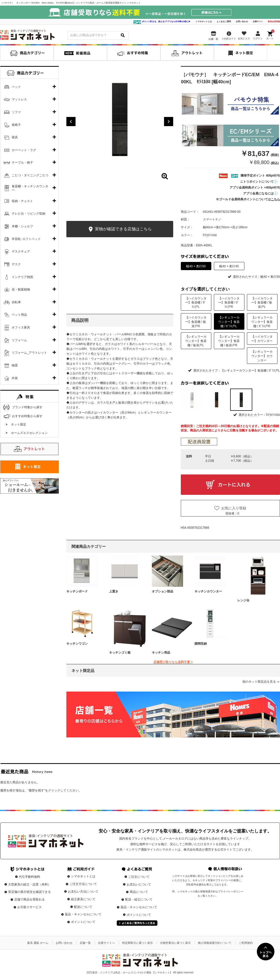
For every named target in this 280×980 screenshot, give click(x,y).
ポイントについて (83, 922)
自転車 (16, 302)
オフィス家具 (21, 327)
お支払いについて (139, 884)
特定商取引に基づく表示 (137, 943)
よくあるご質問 (224, 22)
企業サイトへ (106, 943)
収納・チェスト (22, 201)
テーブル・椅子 (22, 163)
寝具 (15, 137)
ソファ (16, 112)
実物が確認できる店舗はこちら (120, 229)
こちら (275, 199)
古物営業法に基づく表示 (175, 943)
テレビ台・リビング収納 (28, 214)
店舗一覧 (85, 943)
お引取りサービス (30, 907)
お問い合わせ (242, 22)
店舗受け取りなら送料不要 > (173, 662)
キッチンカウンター (208, 591)
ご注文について (139, 877)
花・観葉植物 (21, 289)
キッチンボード (77, 591)
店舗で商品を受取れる (30, 899)
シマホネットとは (204, 22)
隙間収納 (201, 644)
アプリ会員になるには (260, 193)
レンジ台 (243, 600)
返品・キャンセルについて (83, 914)
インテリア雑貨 (22, 277)
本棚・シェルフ (22, 226)
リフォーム (19, 340)
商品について (139, 892)
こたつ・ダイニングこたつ (30, 175)
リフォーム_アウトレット (29, 353)
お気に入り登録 (234, 508)
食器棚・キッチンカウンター (30, 188)
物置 (15, 365)
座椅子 (16, 125)
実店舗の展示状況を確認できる (30, 892)
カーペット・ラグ (24, 150)
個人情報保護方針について (215, 943)
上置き (114, 591)
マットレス (19, 99)
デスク (16, 264)
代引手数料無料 (30, 877)
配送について (83, 907)
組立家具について (83, 899)
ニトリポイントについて (259, 182)
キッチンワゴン (77, 644)
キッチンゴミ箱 (120, 653)
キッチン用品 (161, 653)
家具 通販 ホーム (38, 943)
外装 (15, 378)
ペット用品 (19, 315)
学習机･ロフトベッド (26, 239)
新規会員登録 (274, 22)
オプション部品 (163, 591)
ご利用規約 (246, 943)
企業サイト (258, 22)
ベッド (16, 87)
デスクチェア (21, 251)
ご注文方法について (83, 884)
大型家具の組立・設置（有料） (30, 884)
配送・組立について (139, 899)
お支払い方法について (83, 892)
